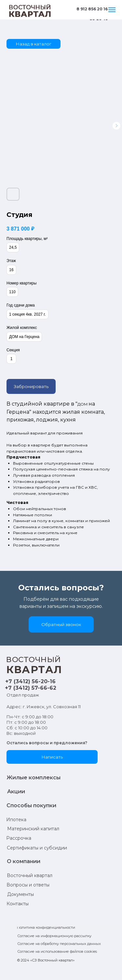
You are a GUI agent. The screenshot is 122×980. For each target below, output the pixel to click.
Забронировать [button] (31, 386)
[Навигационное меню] (112, 10)
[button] (61, 624)
